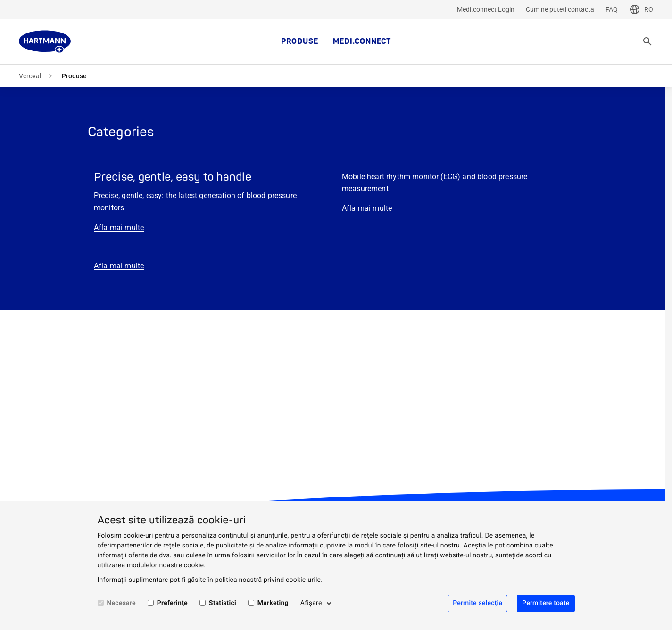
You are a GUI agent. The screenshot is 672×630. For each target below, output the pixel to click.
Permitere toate (546, 603)
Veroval (30, 76)
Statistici (223, 603)
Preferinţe (172, 603)
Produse (300, 41)
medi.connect (362, 41)
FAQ (612, 9)
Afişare (311, 603)
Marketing (273, 603)
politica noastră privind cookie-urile (268, 580)
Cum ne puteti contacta (560, 9)
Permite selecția (477, 603)
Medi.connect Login (486, 9)
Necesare (121, 603)
